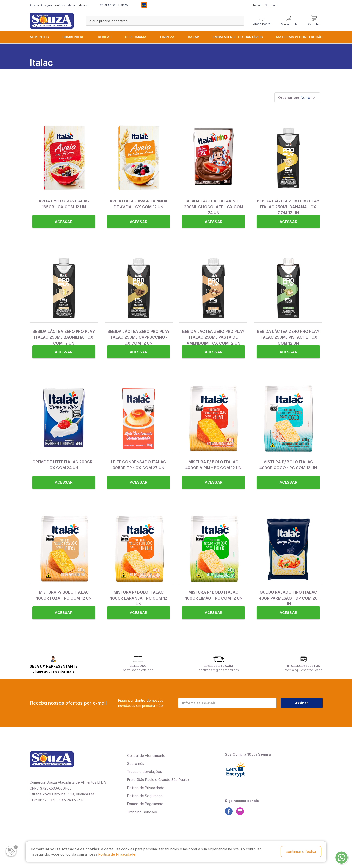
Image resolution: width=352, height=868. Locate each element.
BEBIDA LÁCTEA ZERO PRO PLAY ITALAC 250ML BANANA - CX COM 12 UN (288, 207)
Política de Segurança (145, 796)
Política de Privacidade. (117, 854)
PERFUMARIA (136, 37)
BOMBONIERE (73, 37)
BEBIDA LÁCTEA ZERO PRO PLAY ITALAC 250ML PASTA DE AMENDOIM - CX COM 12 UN (213, 337)
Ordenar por (289, 97)
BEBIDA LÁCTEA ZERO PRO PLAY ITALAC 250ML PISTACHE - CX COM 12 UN (288, 337)
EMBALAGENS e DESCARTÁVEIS (238, 37)
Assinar (302, 703)
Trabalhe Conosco (265, 5)
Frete (131, 780)
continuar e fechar (301, 851)
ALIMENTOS (39, 37)
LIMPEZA (167, 37)
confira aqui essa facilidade (303, 670)
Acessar (64, 222)
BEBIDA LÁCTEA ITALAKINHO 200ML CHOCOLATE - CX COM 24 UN (214, 207)
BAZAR (193, 37)
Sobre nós (136, 763)
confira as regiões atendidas (219, 670)
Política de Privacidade (146, 788)
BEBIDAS (105, 37)
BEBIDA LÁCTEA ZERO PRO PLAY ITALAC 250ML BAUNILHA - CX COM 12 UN (64, 337)
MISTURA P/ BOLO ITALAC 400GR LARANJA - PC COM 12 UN (138, 598)
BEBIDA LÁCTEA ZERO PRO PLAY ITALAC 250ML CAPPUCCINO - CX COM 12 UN (139, 337)
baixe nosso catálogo (138, 670)
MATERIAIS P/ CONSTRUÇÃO (299, 37)
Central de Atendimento (146, 755)
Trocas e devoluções (144, 772)
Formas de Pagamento (145, 804)
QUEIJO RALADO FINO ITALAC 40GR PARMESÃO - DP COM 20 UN (288, 598)
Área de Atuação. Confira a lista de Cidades (59, 5)
